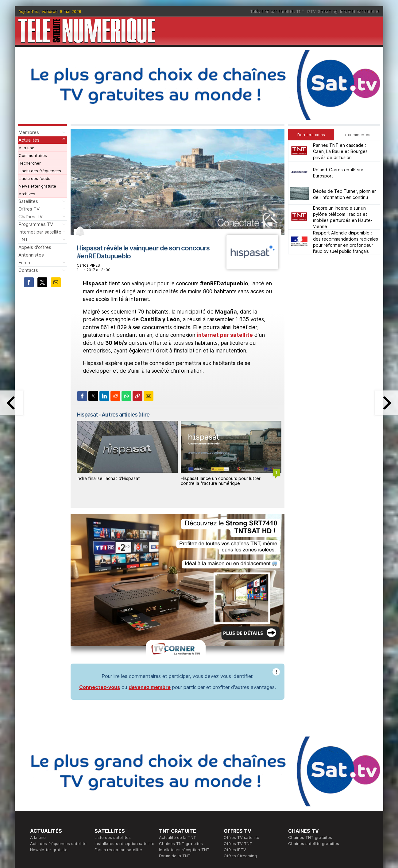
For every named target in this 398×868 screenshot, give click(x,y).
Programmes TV (36, 224)
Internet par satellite (360, 11)
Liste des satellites (113, 753)
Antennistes (31, 255)
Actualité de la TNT (178, 753)
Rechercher (30, 163)
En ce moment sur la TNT (54, 796)
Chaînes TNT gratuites (181, 759)
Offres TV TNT (238, 759)
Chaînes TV (31, 217)
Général (167, 809)
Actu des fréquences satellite (58, 759)
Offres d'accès (109, 809)
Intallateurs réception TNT (184, 766)
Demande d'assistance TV (184, 815)
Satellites (28, 201)
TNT (300, 11)
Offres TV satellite (242, 753)
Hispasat (87, 415)
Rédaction (169, 796)
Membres (29, 132)
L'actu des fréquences (40, 171)
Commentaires (33, 155)
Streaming (328, 11)
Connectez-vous (100, 603)
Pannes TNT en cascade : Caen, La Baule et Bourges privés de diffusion (340, 151)
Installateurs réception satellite (124, 759)
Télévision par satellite (272, 11)
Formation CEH (238, 796)
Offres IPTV (235, 766)
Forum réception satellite (118, 766)
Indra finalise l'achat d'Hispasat (108, 478)
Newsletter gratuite (37, 186)
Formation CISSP (240, 802)
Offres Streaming (240, 772)
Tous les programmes (51, 809)
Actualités (29, 140)
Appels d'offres (35, 247)
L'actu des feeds (35, 178)
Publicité (167, 802)
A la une (27, 148)
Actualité (103, 802)
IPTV (311, 11)
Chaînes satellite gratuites (314, 759)
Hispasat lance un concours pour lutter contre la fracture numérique (221, 481)
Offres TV (29, 209)
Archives (27, 194)
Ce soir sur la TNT (48, 802)
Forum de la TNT (175, 772)
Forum (25, 263)
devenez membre (150, 603)
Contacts (28, 270)
